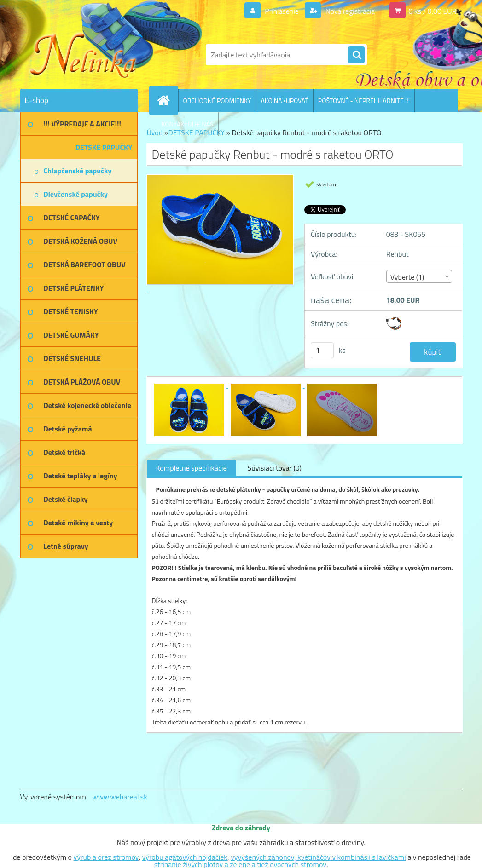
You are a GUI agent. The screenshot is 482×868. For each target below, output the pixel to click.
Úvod (155, 132)
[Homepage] (168, 100)
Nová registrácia (349, 11)
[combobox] (419, 276)
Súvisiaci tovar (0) (275, 468)
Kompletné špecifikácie (192, 468)
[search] (356, 55)
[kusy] (322, 350)
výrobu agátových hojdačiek (185, 857)
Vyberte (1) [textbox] (407, 277)
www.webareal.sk (120, 797)
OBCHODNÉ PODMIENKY (217, 101)
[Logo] (84, 55)
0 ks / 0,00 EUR (432, 11)
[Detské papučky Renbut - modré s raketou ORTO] (190, 385)
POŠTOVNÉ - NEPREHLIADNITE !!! (364, 101)
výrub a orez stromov (106, 857)
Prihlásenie (282, 11)
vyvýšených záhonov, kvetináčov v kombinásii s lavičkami (318, 857)
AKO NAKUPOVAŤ (284, 101)
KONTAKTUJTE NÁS (188, 124)
